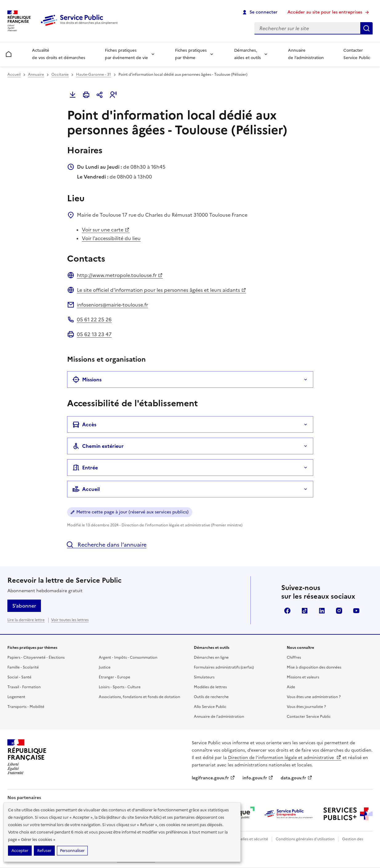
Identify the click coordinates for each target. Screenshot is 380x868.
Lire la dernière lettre (26, 620)
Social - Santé (19, 677)
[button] (113, 95)
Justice (105, 667)
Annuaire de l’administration (306, 54)
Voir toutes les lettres (70, 620)
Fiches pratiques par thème (191, 54)
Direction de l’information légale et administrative (285, 758)
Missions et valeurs (303, 677)
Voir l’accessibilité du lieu (111, 238)
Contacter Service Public (357, 54)
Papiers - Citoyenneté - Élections (36, 657)
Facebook (287, 611)
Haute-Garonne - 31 (94, 74)
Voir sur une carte (106, 230)
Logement (16, 697)
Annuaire (36, 74)
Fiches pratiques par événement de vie (126, 54)
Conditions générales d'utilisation (305, 839)
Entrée (85, 468)
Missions (87, 380)
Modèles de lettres (210, 687)
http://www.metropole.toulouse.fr (120, 275)
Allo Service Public (210, 707)
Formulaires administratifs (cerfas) (224, 667)
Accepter (20, 851)
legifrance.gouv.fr (213, 778)
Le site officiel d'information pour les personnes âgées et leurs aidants (162, 290)
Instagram (339, 611)
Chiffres (294, 657)
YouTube (356, 611)
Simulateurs (204, 677)
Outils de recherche (211, 697)
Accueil (14, 74)
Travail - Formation (24, 687)
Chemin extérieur (98, 446)
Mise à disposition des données (314, 667)
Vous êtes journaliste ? (306, 707)
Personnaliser (72, 851)
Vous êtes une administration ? (314, 697)
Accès (84, 424)
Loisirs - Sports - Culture (120, 687)
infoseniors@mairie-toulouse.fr (112, 305)
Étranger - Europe (114, 677)
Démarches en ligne (211, 657)
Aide (291, 687)
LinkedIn (322, 611)
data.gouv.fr (296, 778)
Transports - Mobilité (26, 707)
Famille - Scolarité (23, 667)
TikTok (305, 611)
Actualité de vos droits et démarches (59, 54)
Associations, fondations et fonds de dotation (139, 697)
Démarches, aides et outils (248, 54)
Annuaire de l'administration (219, 717)
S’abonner (24, 606)
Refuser (44, 851)
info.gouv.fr (258, 778)
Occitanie (60, 74)
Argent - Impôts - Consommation (128, 657)
